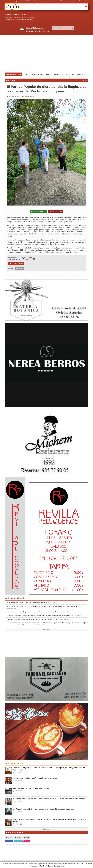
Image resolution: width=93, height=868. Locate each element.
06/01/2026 (17, 781)
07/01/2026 (17, 772)
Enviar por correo (16, 263)
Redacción (20, 268)
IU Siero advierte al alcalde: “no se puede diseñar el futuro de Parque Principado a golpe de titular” (49, 799)
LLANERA (8, 14)
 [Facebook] (27, 258)
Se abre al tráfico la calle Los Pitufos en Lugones (31, 788)
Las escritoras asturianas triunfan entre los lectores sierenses (36, 778)
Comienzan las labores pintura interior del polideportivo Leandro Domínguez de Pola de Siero (43, 616)
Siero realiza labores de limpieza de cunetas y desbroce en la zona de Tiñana (38, 612)
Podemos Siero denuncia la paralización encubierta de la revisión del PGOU (38, 619)
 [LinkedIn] (34, 258)
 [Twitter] (23, 258)
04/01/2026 (17, 801)
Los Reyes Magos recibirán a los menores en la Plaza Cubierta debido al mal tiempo (44, 809)
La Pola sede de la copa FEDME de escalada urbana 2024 (32, 603)
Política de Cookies (47, 866)
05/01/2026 (17, 791)
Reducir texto (56, 212)
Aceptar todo (60, 866)
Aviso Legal (80, 864)
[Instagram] (30, 258)
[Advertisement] (47, 54)
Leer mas (46, 630)
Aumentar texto (38, 212)
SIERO (16, 14)
